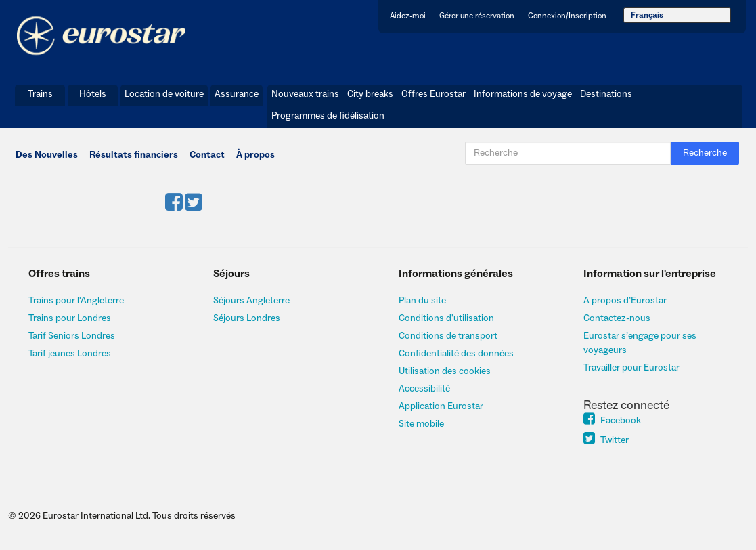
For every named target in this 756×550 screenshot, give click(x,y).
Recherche (705, 153)
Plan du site (422, 301)
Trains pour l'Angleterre (76, 301)
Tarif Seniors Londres (72, 336)
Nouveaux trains (305, 94)
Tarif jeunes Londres (70, 354)
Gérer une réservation (477, 16)
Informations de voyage (523, 94)
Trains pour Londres (70, 318)
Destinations (606, 94)
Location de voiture (164, 94)
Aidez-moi (408, 16)
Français (647, 15)
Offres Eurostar (433, 94)
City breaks (370, 94)
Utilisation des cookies (445, 371)
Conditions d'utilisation (446, 318)
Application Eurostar (441, 406)
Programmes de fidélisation (328, 116)
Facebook (612, 421)
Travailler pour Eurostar (631, 368)
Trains (40, 94)
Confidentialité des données (456, 354)
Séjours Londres (247, 318)
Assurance (237, 94)
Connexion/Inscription (567, 16)
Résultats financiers (134, 155)
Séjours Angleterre (251, 301)
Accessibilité (424, 389)
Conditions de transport (448, 336)
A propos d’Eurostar (625, 301)
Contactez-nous (617, 318)
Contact (207, 155)
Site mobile (421, 424)
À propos (255, 155)
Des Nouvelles (47, 155)
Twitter (606, 440)
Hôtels (93, 94)
